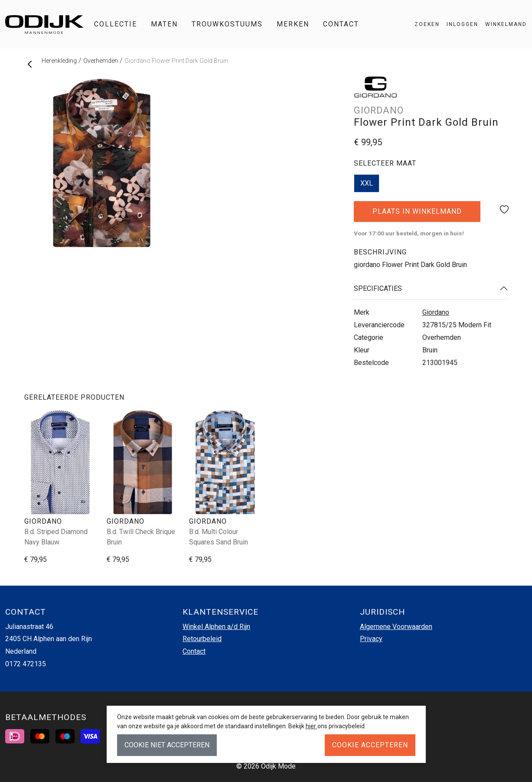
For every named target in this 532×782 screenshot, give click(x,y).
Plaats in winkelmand (417, 215)
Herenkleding (59, 61)
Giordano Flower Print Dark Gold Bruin (176, 61)
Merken (293, 24)
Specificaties (378, 288)
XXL (367, 183)
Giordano (436, 312)
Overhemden (101, 61)
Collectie (116, 24)
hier (312, 726)
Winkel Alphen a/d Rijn (216, 627)
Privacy (371, 639)
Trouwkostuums (227, 24)
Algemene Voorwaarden (396, 627)
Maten (164, 24)
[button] (503, 24)
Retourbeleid (202, 639)
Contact (341, 24)
